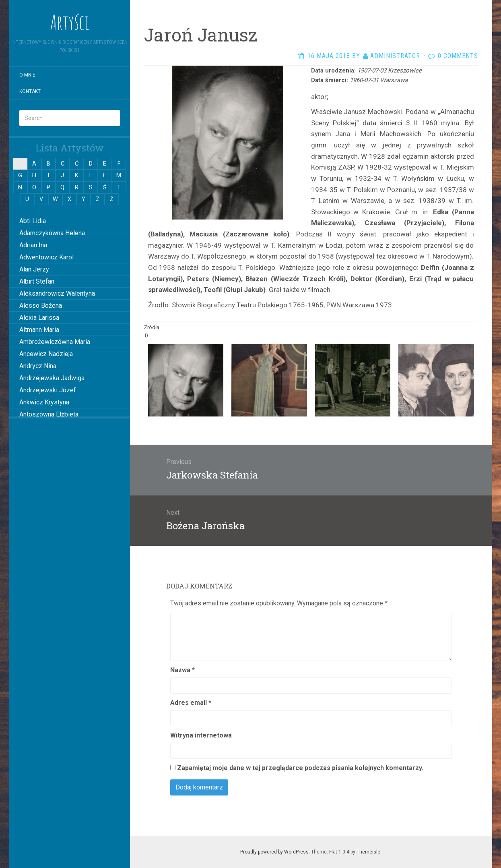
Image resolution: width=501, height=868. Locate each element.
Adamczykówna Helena (52, 233)
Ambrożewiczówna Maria (55, 342)
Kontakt (30, 91)
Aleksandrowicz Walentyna (57, 293)
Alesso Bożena (41, 306)
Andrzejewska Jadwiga (52, 378)
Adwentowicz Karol (46, 257)
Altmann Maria (39, 330)
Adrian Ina (33, 245)
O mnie (27, 75)
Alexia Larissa (39, 318)
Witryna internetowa (201, 735)
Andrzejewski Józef (48, 390)
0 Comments (458, 56)
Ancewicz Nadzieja (46, 354)
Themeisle (368, 852)
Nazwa (182, 670)
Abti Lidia (33, 221)
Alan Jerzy (34, 269)
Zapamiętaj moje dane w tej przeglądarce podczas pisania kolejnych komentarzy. (300, 768)
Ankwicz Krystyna (44, 402)
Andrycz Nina (38, 366)
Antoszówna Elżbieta (49, 414)
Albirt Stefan (37, 281)
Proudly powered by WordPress (274, 852)
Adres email (191, 703)
